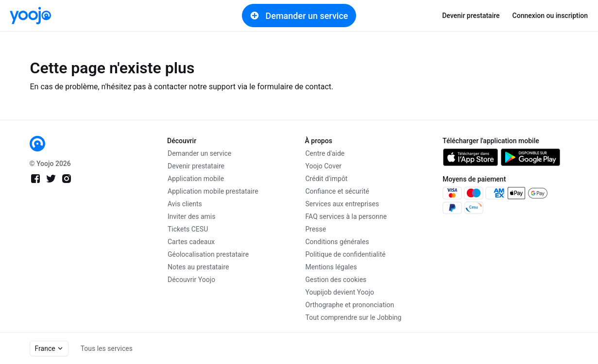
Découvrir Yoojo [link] (191, 280)
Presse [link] (316, 229)
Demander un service (299, 16)
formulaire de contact (295, 87)
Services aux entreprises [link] (342, 204)
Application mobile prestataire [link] (213, 191)
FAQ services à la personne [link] (346, 216)
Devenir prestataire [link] (471, 16)
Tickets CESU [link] (188, 229)
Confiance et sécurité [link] (337, 191)
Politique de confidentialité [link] (346, 254)
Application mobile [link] (196, 179)
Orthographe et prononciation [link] (350, 305)
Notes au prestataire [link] (198, 267)
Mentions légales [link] (331, 267)
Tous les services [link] (107, 348)
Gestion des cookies (336, 280)
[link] (30, 16)
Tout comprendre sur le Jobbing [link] (354, 317)
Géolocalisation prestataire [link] (208, 254)
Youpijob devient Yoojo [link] (340, 292)
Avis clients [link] (185, 204)
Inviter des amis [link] (192, 216)
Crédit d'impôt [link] (327, 179)
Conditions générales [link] (337, 242)
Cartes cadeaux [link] (191, 242)
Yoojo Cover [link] (324, 166)
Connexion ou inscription (550, 16)
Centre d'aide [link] (325, 153)
